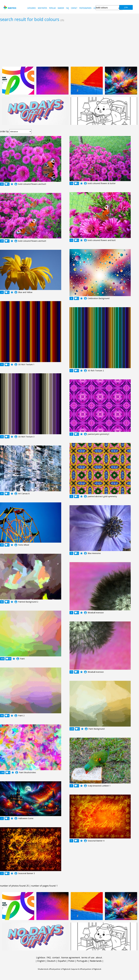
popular (52, 8)
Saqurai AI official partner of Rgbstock (86, 969)
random (61, 8)
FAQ (67, 8)
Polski (71, 961)
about (99, 958)
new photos (42, 8)
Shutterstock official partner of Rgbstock (54, 969)
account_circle (16, 184)
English (41, 961)
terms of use (88, 958)
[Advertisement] (69, 44)
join (126, 7)
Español (62, 961)
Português (82, 961)
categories (31, 8)
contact (74, 8)
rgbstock (10, 8)
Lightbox (41, 958)
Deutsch (51, 961)
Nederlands (96, 961)
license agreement (71, 958)
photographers (85, 8)
